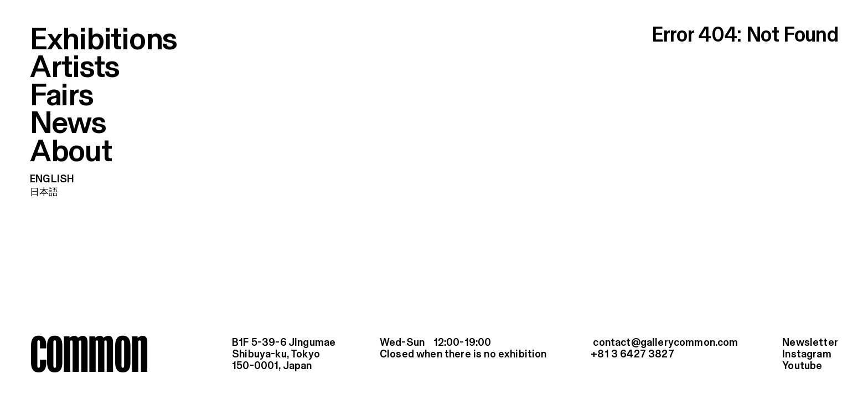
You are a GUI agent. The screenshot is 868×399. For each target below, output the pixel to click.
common (89, 354)
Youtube (802, 366)
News (68, 124)
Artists (75, 68)
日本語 (44, 192)
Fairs (62, 96)
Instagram (807, 355)
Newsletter (810, 343)
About (71, 152)
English (52, 180)
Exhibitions (104, 40)
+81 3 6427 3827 (632, 355)
